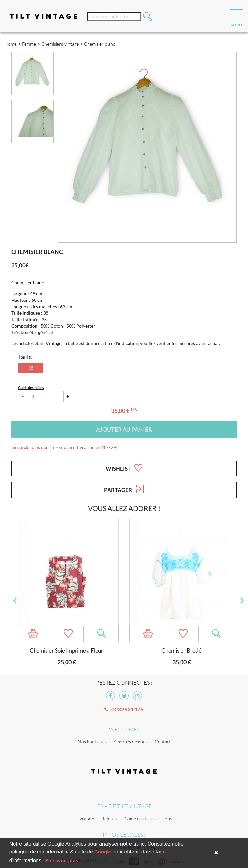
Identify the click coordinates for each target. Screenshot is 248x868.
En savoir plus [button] (62, 860)
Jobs (167, 818)
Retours (109, 818)
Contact (163, 742)
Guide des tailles (140, 818)
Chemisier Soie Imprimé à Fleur (67, 651)
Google (103, 852)
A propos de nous (131, 742)
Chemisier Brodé (181, 651)
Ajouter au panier (124, 429)
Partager (124, 489)
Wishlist (124, 468)
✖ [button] (216, 853)
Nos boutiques (92, 742)
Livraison (85, 818)
